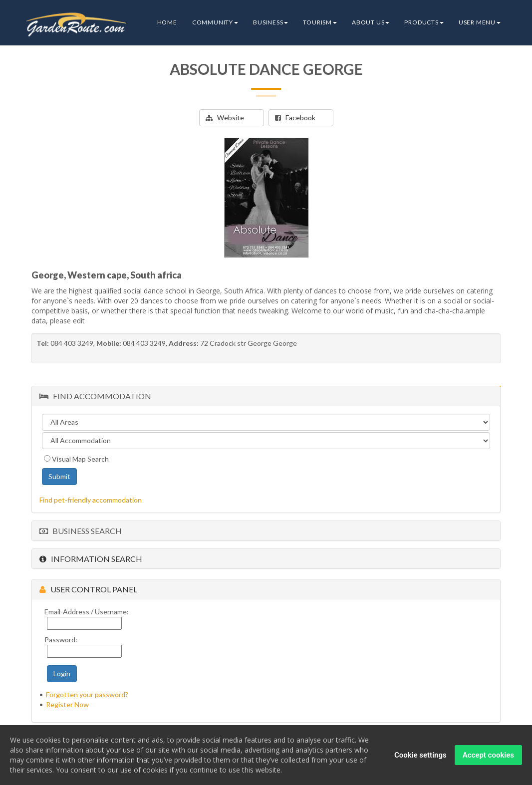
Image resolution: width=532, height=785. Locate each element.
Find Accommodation (95, 396)
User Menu (480, 22)
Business (270, 22)
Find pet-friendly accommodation (91, 500)
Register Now (67, 704)
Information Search (91, 559)
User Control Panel (88, 589)
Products (424, 22)
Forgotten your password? (87, 694)
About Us (371, 22)
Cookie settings (420, 755)
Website (225, 118)
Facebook (295, 118)
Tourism (320, 22)
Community (215, 22)
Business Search (81, 531)
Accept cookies (488, 755)
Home (167, 22)
